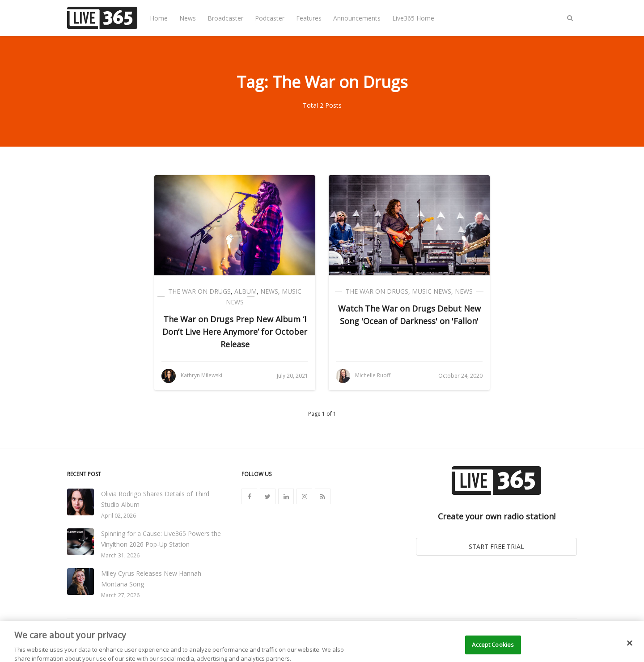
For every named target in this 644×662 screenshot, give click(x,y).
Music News (432, 291)
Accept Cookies (493, 652)
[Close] (630, 651)
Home (159, 18)
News (188, 18)
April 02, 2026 (119, 516)
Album (246, 291)
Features (309, 18)
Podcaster (270, 18)
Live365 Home (413, 18)
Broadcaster (225, 18)
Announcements (357, 18)
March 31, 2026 (120, 555)
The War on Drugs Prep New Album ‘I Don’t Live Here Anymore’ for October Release (235, 332)
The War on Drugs (199, 291)
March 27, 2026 (120, 595)
